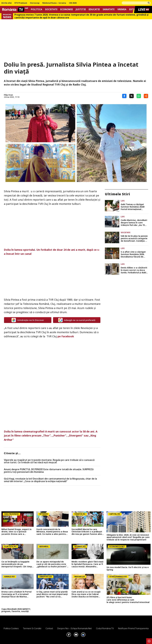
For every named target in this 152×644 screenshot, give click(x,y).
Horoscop (35, 3)
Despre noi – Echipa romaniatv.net (75, 628)
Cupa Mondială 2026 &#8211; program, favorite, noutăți (16, 610)
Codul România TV (105, 628)
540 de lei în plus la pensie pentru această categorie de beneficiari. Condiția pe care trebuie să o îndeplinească (134, 238)
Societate (51, 9)
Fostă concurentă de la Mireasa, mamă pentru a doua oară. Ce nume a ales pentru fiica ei (52, 532)
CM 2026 (73, 3)
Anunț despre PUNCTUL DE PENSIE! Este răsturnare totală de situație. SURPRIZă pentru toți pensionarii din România (49, 471)
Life (123, 201)
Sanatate (109, 9)
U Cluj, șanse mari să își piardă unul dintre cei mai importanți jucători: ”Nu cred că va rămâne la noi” (52, 594)
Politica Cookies (11, 628)
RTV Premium (21, 3)
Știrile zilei (7, 3)
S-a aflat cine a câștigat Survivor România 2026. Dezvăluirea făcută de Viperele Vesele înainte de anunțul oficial (134, 254)
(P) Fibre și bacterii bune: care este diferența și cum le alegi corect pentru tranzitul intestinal (129, 600)
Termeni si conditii (32, 628)
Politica (36, 9)
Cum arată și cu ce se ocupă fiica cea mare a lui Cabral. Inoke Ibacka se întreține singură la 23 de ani (86, 594)
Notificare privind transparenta (133, 628)
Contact (49, 628)
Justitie (81, 9)
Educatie (94, 9)
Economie (67, 9)
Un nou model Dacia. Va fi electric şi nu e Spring (128, 569)
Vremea (122, 9)
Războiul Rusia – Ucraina (54, 3)
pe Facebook (66, 336)
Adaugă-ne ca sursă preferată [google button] (77, 320)
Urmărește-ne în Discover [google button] (28, 320)
